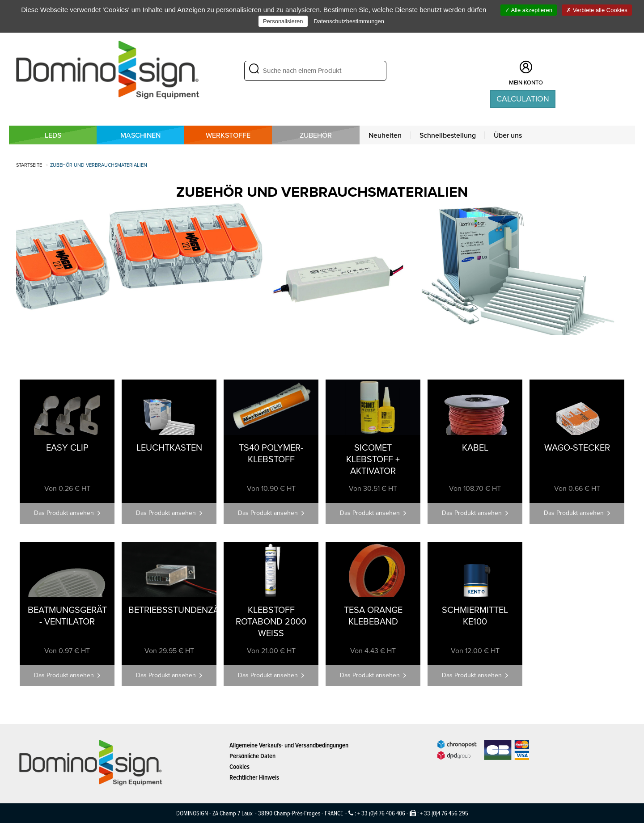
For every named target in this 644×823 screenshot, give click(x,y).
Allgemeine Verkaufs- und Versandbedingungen (289, 745)
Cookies (239, 766)
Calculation (523, 99)
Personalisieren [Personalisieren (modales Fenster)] (283, 21)
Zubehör (316, 135)
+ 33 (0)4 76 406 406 (381, 813)
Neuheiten (385, 135)
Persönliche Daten (252, 756)
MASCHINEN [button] (140, 135)
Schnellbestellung (448, 135)
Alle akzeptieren (529, 10)
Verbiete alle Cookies (597, 10)
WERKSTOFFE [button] (228, 135)
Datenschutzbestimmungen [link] (349, 21)
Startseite (29, 165)
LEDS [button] (53, 135)
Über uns (508, 135)
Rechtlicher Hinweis (254, 777)
